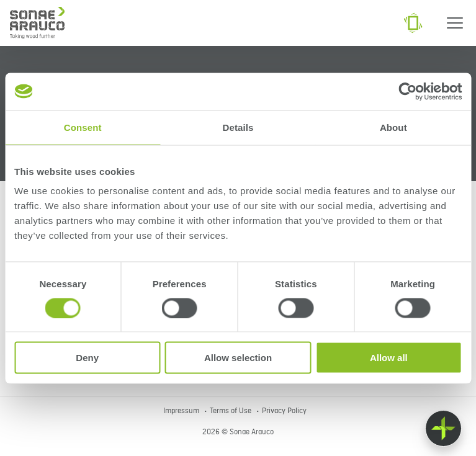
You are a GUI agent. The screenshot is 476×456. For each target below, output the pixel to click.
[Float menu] (443, 428)
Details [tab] (238, 127)
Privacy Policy (284, 411)
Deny (87, 358)
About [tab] (393, 127)
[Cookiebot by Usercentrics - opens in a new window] (407, 91)
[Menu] (455, 23)
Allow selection (238, 358)
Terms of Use (231, 411)
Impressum (182, 411)
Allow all (389, 358)
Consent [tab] (83, 127)
